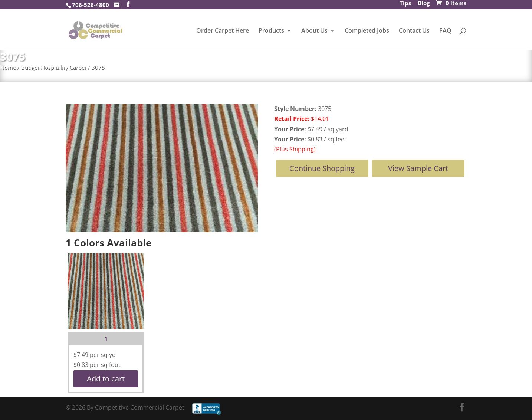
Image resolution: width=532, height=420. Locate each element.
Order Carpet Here (223, 31)
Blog (424, 4)
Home (8, 67)
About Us (314, 31)
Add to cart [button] (106, 379)
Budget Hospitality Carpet (53, 67)
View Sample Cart (418, 168)
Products (271, 31)
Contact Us (414, 31)
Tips (405, 4)
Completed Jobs (367, 31)
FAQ (445, 31)
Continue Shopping (322, 168)
